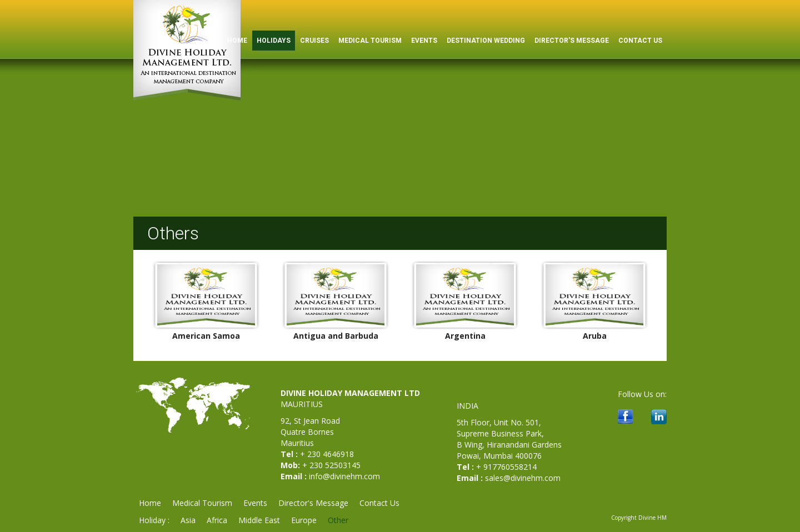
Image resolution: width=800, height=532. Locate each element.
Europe (304, 520)
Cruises (314, 41)
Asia (188, 520)
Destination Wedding (486, 41)
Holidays (274, 41)
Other (338, 520)
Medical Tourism (370, 41)
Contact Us (640, 41)
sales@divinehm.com (523, 478)
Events (424, 41)
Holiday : (154, 520)
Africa (217, 520)
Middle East (259, 520)
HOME (237, 41)
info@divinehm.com (344, 476)
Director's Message (572, 41)
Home (150, 503)
